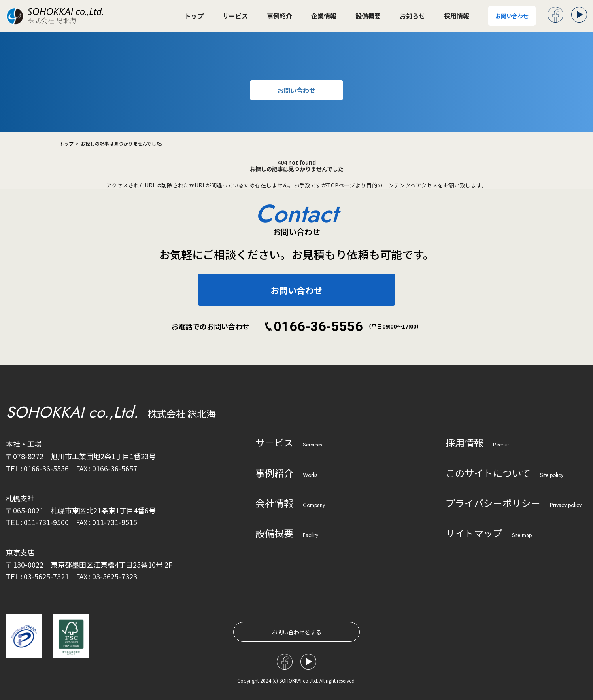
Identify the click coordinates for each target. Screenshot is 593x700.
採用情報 (457, 16)
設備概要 (368, 16)
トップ (194, 16)
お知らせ (412, 16)
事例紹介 (280, 16)
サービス (235, 16)
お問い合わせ (512, 16)
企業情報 (324, 16)
